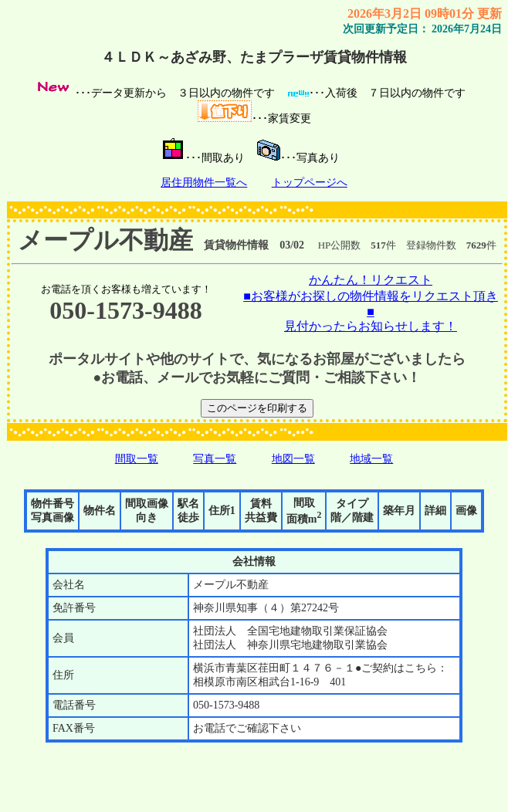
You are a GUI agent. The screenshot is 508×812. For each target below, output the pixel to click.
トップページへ (310, 183)
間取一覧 (137, 459)
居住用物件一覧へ (204, 183)
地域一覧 (371, 459)
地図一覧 (293, 459)
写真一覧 (215, 459)
